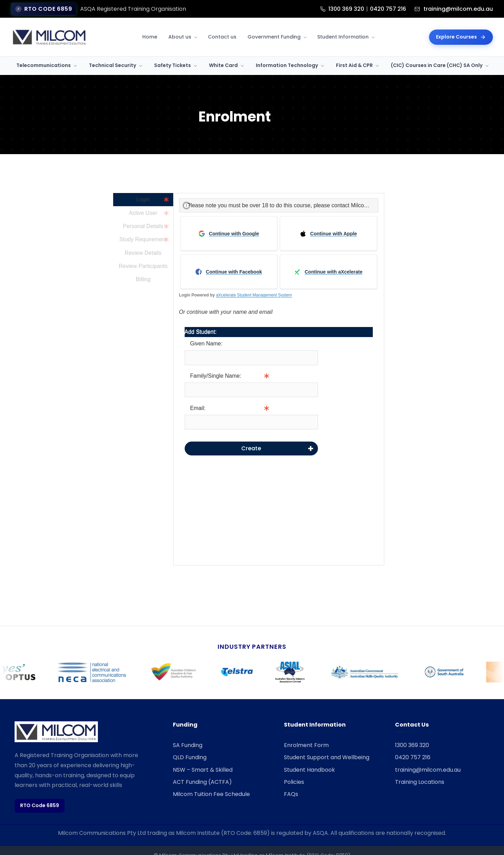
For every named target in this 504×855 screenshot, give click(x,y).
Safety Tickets (173, 65)
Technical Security (112, 65)
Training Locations (420, 782)
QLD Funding (190, 757)
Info (323, 390)
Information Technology (287, 65)
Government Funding (274, 37)
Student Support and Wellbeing (327, 757)
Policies (294, 782)
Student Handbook (309, 770)
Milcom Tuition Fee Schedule (211, 794)
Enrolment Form (306, 745)
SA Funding (188, 745)
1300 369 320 (346, 9)
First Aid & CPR (354, 65)
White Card (223, 65)
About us (180, 37)
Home (150, 37)
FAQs (291, 794)
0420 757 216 (388, 9)
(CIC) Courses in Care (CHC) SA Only (437, 65)
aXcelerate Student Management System (254, 295)
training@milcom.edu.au (454, 9)
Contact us (222, 37)
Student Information (343, 37)
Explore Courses (461, 37)
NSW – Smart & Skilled (203, 770)
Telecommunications (44, 65)
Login (143, 199)
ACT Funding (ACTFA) (202, 782)
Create (251, 448)
